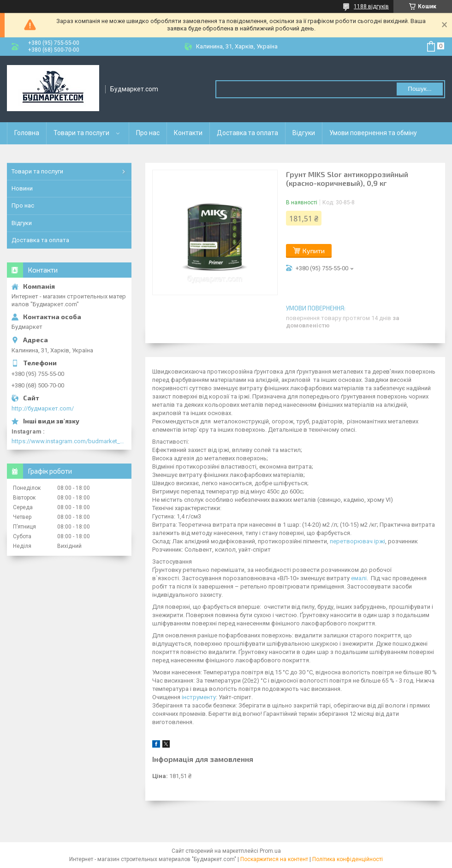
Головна (27, 133)
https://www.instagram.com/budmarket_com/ (69, 441)
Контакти (188, 133)
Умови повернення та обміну (373, 133)
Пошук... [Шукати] (419, 89)
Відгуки (304, 133)
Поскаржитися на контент (274, 859)
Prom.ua (270, 851)
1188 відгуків (371, 6)
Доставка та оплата (247, 133)
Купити (314, 251)
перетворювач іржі (357, 541)
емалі (359, 578)
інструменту (199, 697)
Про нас (148, 133)
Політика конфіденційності (348, 859)
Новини (22, 188)
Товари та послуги (81, 133)
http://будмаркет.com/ (43, 408)
